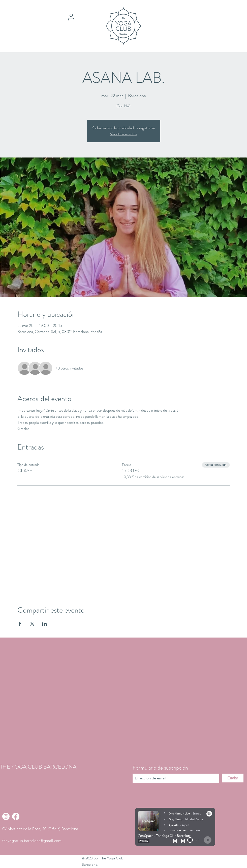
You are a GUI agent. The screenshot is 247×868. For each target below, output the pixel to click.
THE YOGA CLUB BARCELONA (38, 767)
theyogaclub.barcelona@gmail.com (32, 841)
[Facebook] (16, 816)
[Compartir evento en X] (32, 624)
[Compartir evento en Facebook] (20, 624)
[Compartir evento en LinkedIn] (44, 624)
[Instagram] (6, 816)
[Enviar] (233, 778)
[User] (71, 17)
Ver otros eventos (124, 134)
